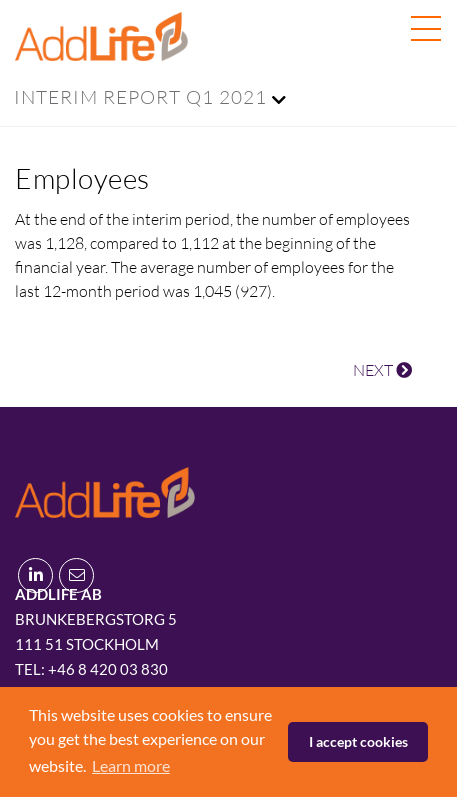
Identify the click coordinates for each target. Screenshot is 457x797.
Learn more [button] (131, 765)
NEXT (382, 370)
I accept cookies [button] (358, 741)
